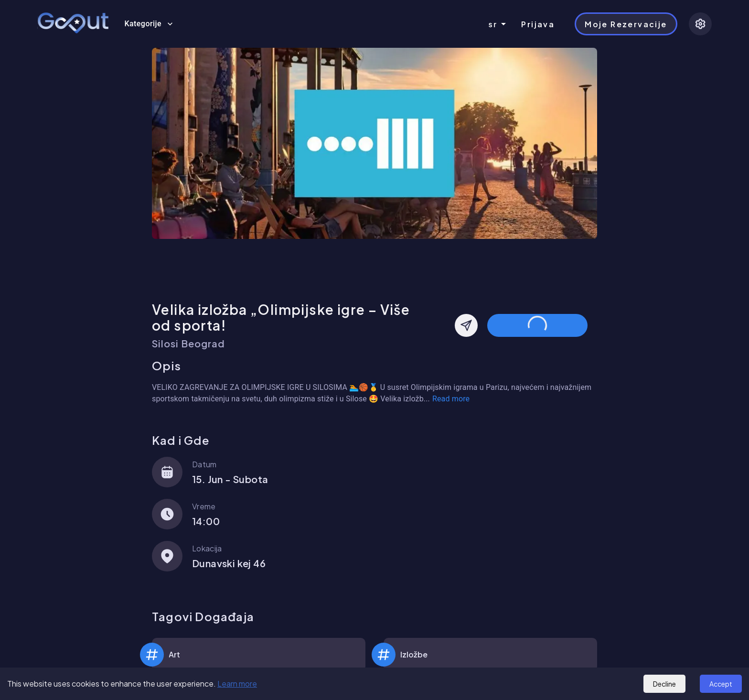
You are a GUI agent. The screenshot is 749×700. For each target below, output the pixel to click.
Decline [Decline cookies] (664, 684)
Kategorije (149, 24)
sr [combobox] (493, 24)
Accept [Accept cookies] (721, 684)
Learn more (237, 684)
